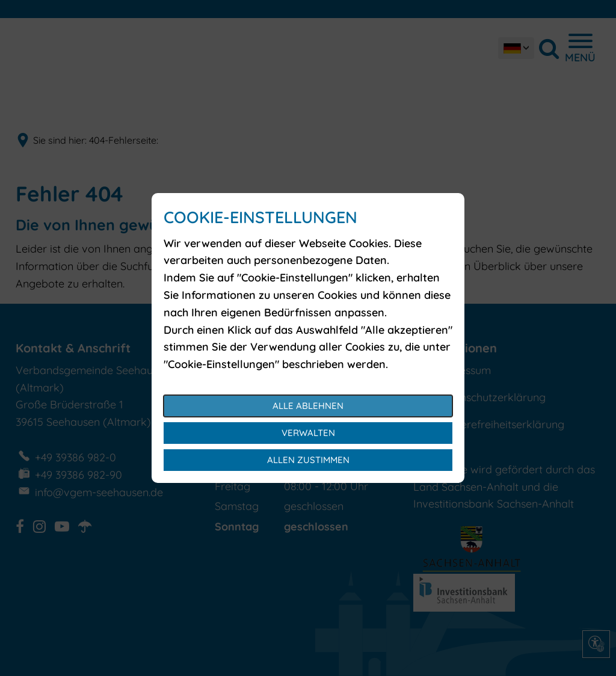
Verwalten (308, 433)
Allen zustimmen (308, 460)
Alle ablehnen (308, 406)
